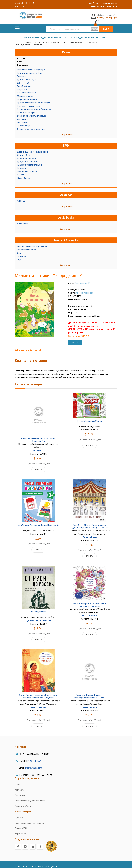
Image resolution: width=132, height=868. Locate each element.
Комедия (21, 165)
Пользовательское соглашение (30, 820)
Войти (86, 18)
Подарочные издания (27, 96)
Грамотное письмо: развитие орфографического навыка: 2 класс (89, 693)
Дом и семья (23, 80)
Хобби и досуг (24, 123)
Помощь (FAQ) (22, 825)
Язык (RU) (112, 6)
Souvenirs (22, 253)
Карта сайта (21, 831)
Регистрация (97, 18)
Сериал (21, 172)
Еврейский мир (24, 83)
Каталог (28, 39)
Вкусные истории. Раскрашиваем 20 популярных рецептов (89, 602)
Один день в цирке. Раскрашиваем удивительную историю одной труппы (89, 523)
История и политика (26, 90)
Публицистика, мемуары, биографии (34, 106)
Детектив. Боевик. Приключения (32, 149)
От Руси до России (38, 609)
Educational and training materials (32, 243)
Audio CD (21, 198)
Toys (19, 257)
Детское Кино (24, 152)
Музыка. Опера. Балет (27, 168)
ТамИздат (22, 73)
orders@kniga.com (33, 765)
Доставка (20, 814)
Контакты (19, 787)
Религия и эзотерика (27, 109)
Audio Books (23, 221)
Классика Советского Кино (30, 162)
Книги (37, 39)
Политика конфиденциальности (30, 798)
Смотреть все (66, 131)
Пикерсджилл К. (83, 280)
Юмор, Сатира (24, 175)
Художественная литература (31, 126)
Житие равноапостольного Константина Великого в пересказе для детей (38, 693)
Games (20, 250)
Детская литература (51, 39)
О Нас (18, 781)
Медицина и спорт (26, 93)
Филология (22, 116)
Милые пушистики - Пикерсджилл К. (30, 42)
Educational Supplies (26, 247)
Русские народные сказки (89, 418)
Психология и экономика (29, 103)
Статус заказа (22, 792)
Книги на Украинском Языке (30, 70)
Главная (18, 39)
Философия (23, 119)
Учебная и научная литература (32, 113)
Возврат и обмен (23, 803)
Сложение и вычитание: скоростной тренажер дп (38, 437)
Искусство (22, 86)
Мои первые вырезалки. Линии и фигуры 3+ (38, 522)
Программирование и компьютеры (33, 100)
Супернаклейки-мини (85, 290)
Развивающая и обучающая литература (79, 39)
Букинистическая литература (31, 67)
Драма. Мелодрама (26, 155)
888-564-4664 (22, 3)
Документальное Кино (28, 159)
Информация (98, 6)
